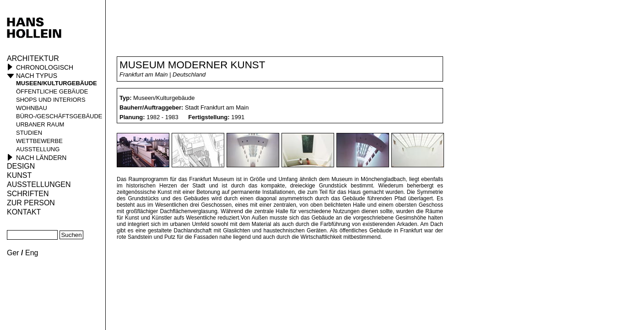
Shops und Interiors (51, 100)
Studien (29, 133)
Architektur (33, 58)
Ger (13, 253)
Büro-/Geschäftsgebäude (59, 116)
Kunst (19, 175)
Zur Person (31, 203)
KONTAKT (24, 212)
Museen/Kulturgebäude (57, 83)
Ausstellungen (39, 184)
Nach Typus (37, 76)
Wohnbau (32, 108)
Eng (32, 253)
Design (21, 166)
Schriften (28, 194)
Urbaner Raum (40, 124)
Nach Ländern (41, 158)
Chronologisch (45, 67)
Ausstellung (38, 149)
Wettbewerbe (39, 141)
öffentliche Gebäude (52, 91)
